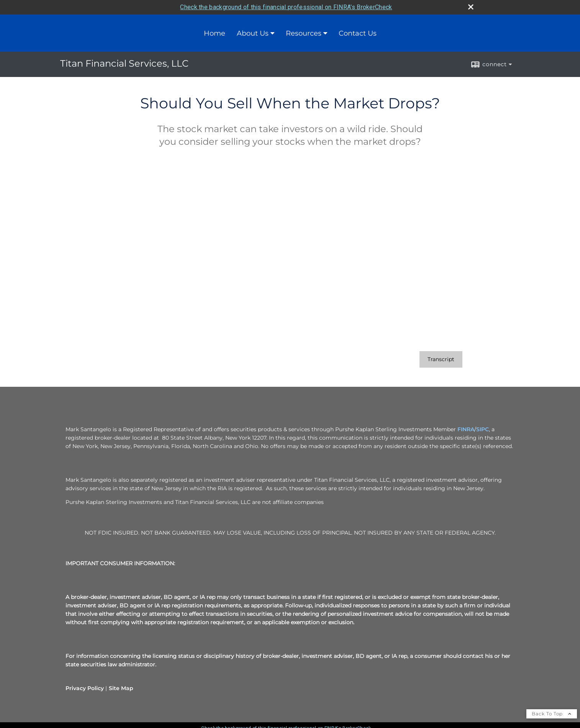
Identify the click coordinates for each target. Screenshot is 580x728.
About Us (253, 33)
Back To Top (552, 714)
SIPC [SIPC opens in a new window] (483, 429)
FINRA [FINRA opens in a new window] (466, 429)
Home (215, 33)
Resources (304, 33)
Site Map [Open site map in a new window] (121, 688)
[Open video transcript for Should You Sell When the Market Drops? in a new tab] (441, 359)
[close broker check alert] (471, 7)
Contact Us (358, 33)
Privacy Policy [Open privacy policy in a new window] (85, 688)
